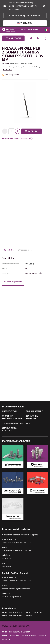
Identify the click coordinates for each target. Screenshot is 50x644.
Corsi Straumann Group (34, 614)
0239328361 (7, 566)
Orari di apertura (9, 539)
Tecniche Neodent (34, 411)
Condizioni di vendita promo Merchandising (12, 614)
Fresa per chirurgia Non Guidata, (21, 63)
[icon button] (44, 6)
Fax (4, 563)
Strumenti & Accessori (13, 423)
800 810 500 (7, 558)
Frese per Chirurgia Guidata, (12, 67)
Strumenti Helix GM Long (31, 67)
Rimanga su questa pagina (25, 16)
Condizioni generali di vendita (16, 632)
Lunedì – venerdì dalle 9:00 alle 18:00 (16, 543)
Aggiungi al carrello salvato (17, 138)
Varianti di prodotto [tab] (13, 282)
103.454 (33, 264)
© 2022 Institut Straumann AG (16, 626)
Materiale (6, 273)
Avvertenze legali (10, 636)
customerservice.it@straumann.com (17, 551)
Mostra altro (8, 70)
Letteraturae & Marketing (9, 429)
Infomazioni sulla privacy (34, 636)
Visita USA (25, 23)
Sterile (5, 269)
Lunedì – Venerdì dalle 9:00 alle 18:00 (16, 581)
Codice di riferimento (11, 264)
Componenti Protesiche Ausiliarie (12, 417)
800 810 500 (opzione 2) (11, 597)
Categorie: (6, 63)
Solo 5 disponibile (12, 75)
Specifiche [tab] (9, 250)
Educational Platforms (32, 417)
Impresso (6, 639)
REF (27, 264)
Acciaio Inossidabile (33, 273)
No (26, 269)
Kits (28, 423)
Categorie (13, 38)
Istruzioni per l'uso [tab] (26, 250)
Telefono (6, 555)
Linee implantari (10, 411)
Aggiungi (31, 131)
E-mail (5, 548)
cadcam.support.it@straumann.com (16, 589)
